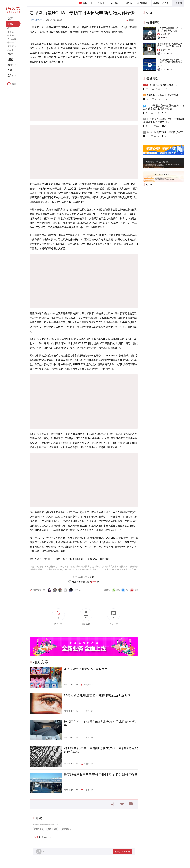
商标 (10, 54)
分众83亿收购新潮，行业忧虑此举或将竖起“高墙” (170, 29)
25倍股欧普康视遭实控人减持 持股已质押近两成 (97, 695)
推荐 (9, 28)
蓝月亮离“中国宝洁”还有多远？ (86, 669)
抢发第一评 (134, 20)
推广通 (128, 3)
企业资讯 (12, 46)
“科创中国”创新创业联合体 (163, 85)
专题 (10, 70)
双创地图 (142, 3)
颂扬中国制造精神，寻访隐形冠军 (165, 132)
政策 (10, 65)
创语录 (11, 32)
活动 (10, 75)
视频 (10, 59)
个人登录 (178, 3)
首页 (10, 19)
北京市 (11, 50)
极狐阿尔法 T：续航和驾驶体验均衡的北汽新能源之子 (101, 724)
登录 (37, 837)
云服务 (101, 3)
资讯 (10, 24)
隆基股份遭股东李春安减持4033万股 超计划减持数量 (101, 775)
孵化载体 (12, 39)
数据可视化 (39, 829)
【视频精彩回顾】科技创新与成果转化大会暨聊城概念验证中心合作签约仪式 (170, 62)
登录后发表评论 (122, 852)
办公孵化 (115, 3)
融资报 (11, 35)
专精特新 (12, 43)
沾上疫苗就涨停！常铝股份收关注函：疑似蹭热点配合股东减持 (101, 750)
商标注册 (87, 3)
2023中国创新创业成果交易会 (163, 95)
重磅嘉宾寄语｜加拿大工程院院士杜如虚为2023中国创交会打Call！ (170, 46)
